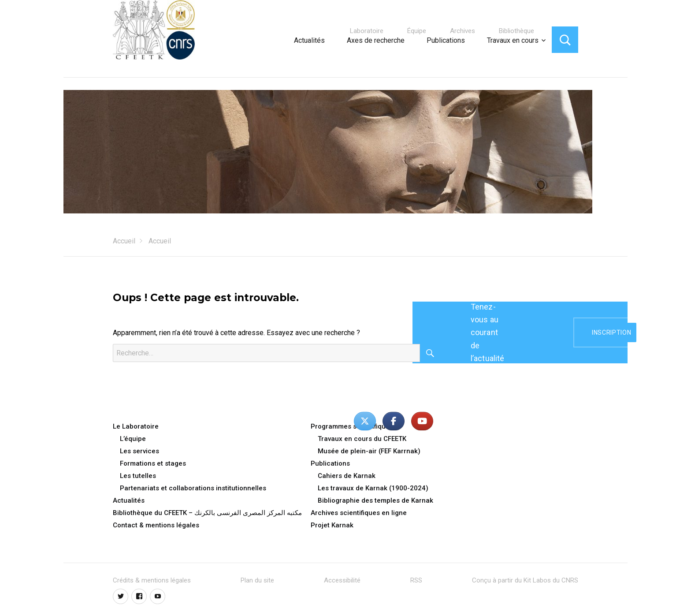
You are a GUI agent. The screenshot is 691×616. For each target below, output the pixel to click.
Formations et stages (153, 463)
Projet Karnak (332, 525)
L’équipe (133, 439)
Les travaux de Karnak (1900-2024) (373, 488)
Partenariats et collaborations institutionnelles (193, 488)
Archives (463, 31)
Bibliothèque (516, 31)
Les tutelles (138, 476)
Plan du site (257, 580)
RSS (416, 580)
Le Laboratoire (136, 426)
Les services (139, 451)
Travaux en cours (513, 40)
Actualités (309, 40)
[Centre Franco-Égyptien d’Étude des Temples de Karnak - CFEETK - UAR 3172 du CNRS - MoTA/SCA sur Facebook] (394, 421)
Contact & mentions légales (156, 525)
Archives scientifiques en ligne (359, 513)
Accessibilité (342, 580)
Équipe (417, 31)
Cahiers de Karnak (347, 476)
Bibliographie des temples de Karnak (375, 500)
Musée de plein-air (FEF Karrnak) (369, 451)
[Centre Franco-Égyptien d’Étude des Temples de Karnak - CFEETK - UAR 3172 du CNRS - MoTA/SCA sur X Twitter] (365, 421)
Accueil (124, 241)
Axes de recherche (376, 40)
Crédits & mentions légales (152, 580)
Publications (446, 40)
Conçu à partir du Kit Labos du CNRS (525, 580)
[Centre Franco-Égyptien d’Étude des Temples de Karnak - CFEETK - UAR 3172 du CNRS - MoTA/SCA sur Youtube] (422, 421)
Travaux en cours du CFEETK (362, 439)
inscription (611, 332)
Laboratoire (367, 31)
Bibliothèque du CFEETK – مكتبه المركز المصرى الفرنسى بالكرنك (207, 513)
